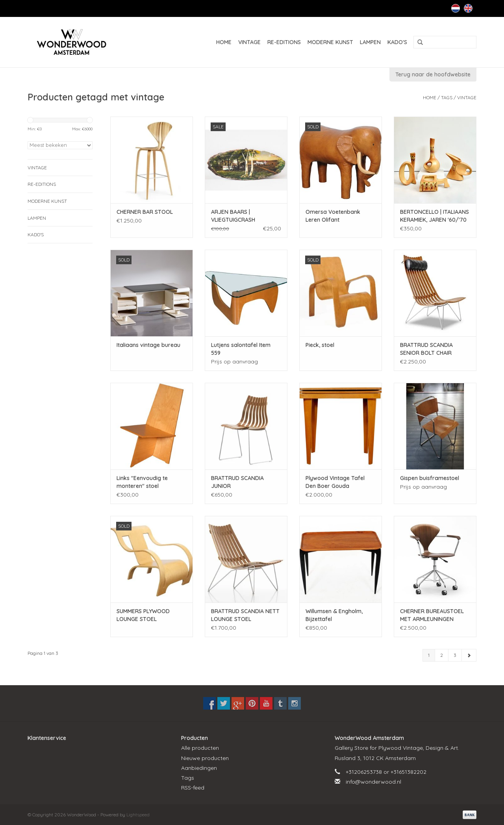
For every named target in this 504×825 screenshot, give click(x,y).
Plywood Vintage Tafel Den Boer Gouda (335, 482)
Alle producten (200, 748)
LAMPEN (370, 42)
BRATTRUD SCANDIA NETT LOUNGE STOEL (245, 615)
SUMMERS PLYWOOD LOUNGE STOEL (143, 615)
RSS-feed (193, 788)
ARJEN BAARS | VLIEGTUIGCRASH (233, 216)
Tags (447, 97)
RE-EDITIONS (284, 42)
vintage (467, 97)
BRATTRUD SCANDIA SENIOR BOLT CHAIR (426, 349)
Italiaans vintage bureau (148, 345)
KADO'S (397, 42)
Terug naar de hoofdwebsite (433, 74)
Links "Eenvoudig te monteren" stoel (142, 482)
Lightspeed (138, 815)
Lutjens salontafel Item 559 (241, 349)
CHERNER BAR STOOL (145, 212)
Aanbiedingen (199, 768)
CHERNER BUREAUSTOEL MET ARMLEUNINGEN (432, 615)
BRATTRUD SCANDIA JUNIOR (237, 482)
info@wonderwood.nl (373, 782)
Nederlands (456, 8)
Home (224, 42)
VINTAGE (249, 42)
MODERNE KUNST (330, 42)
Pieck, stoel (320, 345)
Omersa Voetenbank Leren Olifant (333, 216)
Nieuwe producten (205, 758)
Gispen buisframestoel (430, 478)
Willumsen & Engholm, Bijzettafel (334, 615)
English (468, 8)
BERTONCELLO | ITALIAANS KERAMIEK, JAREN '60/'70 (435, 216)
